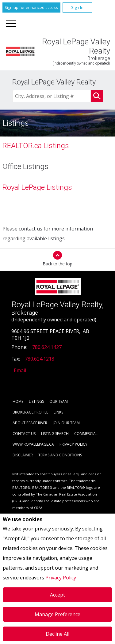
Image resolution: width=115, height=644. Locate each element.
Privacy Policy (61, 578)
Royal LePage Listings (37, 187)
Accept (57, 595)
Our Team (59, 401)
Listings (36, 401)
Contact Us (24, 434)
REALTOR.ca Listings (36, 146)
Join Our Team (66, 423)
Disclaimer (23, 455)
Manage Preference (57, 614)
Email (20, 370)
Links (58, 412)
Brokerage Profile (30, 412)
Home (18, 401)
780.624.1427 (47, 347)
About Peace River (30, 423)
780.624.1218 (40, 359)
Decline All (57, 634)
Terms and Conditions (60, 455)
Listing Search (55, 434)
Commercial (86, 434)
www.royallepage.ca (33, 444)
